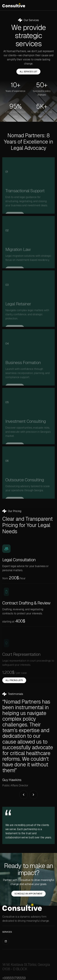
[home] (14, 5)
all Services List (28, 73)
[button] (23, 809)
